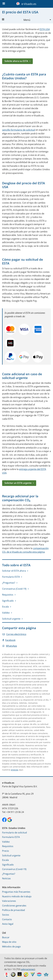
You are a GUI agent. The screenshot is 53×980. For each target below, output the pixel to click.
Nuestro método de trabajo (17, 896)
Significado (8, 601)
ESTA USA (45, 29)
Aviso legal (8, 924)
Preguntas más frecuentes (16, 892)
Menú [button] (16, 20)
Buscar (6, 937)
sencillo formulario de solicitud (19, 130)
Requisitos (8, 595)
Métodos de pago (11, 947)
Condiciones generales (14, 906)
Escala (5, 607)
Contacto (7, 919)
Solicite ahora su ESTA (16, 61)
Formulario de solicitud (14, 833)
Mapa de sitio (9, 942)
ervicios (15, 770)
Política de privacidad (13, 910)
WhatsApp (10, 646)
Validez (6, 613)
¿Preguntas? (9, 583)
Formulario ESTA (11, 577)
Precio (6, 851)
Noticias (6, 878)
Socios (6, 915)
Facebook (9, 640)
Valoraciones (9, 901)
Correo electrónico (14, 634)
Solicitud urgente (11, 619)
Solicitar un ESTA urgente (18, 483)
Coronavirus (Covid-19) (14, 589)
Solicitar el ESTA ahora (14, 571)
